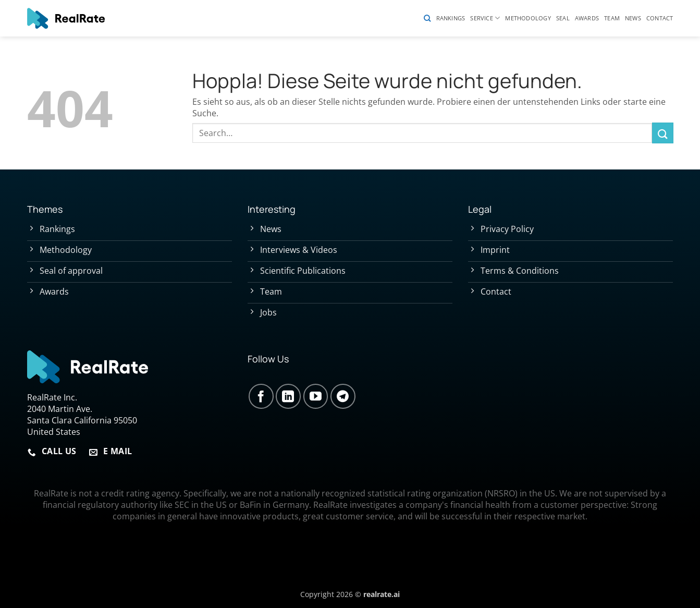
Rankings (451, 18)
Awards (587, 18)
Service (485, 18)
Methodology (528, 18)
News (633, 18)
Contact (660, 18)
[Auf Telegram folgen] (343, 396)
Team (612, 18)
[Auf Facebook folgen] (261, 396)
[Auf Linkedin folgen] (288, 396)
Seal (563, 18)
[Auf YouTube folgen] (316, 396)
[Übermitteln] (662, 133)
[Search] (427, 18)
